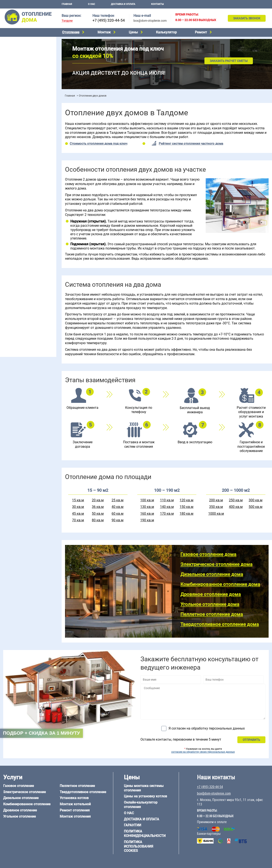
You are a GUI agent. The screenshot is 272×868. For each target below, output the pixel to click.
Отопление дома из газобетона (24, 291)
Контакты (157, 4)
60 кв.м (118, 514)
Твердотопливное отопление (23, 78)
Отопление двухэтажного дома (24, 172)
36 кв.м (98, 507)
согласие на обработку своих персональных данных (203, 752)
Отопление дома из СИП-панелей (26, 307)
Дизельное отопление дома (212, 574)
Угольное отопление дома (210, 604)
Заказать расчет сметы (229, 61)
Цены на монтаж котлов (20, 125)
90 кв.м (118, 520)
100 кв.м (147, 500)
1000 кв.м (216, 514)
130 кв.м (147, 507)
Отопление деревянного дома (24, 296)
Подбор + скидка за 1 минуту (41, 733)
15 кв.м (78, 500)
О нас (91, 4)
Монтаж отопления (75, 816)
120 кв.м (186, 500)
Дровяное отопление (17, 62)
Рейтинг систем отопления (29, 130)
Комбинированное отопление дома (220, 584)
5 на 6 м (8, 262)
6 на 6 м (45, 262)
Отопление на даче (16, 150)
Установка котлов (15, 102)
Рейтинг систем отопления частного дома (191, 144)
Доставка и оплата (123, 4)
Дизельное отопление (18, 51)
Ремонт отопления (75, 810)
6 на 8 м (8, 267)
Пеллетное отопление (18, 73)
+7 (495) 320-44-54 (109, 20)
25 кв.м (118, 500)
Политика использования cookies (139, 846)
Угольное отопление (17, 67)
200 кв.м (216, 500)
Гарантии (132, 825)
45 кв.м (78, 514)
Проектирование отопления (22, 145)
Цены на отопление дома (20, 118)
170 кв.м (167, 514)
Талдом (67, 21)
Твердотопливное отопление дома (220, 624)
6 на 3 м (26, 262)
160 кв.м (147, 514)
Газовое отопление (16, 40)
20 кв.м (98, 500)
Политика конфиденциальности (145, 834)
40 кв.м (118, 507)
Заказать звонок (247, 18)
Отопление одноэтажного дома (25, 167)
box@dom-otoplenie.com (150, 21)
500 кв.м (256, 507)
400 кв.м (236, 507)
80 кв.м (98, 520)
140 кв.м (167, 507)
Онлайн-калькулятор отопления (141, 805)
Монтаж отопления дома (20, 108)
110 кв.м (167, 500)
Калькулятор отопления (19, 136)
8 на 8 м (45, 267)
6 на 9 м (26, 267)
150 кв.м (186, 507)
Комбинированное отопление (23, 57)
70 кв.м (78, 520)
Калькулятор (166, 32)
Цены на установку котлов (145, 796)
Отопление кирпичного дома (23, 313)
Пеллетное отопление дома (212, 614)
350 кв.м (216, 507)
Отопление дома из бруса (20, 286)
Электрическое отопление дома (216, 564)
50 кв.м (98, 514)
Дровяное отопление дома (211, 594)
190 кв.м (147, 520)
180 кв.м (186, 514)
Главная (67, 4)
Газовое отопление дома (208, 554)
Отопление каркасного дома (23, 302)
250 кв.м (236, 500)
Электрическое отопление (21, 46)
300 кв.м (256, 500)
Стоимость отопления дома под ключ (98, 144)
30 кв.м (78, 507)
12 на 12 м (9, 273)
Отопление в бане (15, 156)
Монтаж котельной (16, 95)
